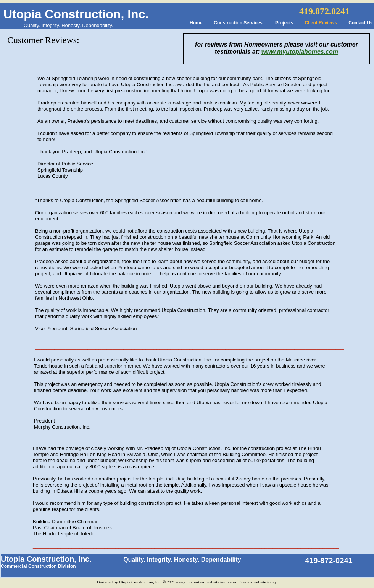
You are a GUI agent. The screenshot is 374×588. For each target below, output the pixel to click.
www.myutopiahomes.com (300, 52)
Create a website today (257, 582)
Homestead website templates (211, 582)
